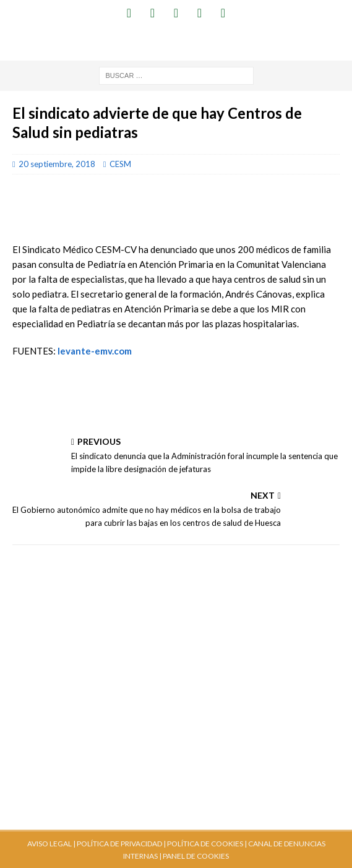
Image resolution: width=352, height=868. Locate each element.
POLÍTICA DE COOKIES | (207, 844)
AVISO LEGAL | (51, 844)
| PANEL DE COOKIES (193, 856)
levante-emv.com (95, 351)
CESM (120, 164)
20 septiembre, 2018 (57, 164)
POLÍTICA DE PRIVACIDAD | (121, 844)
